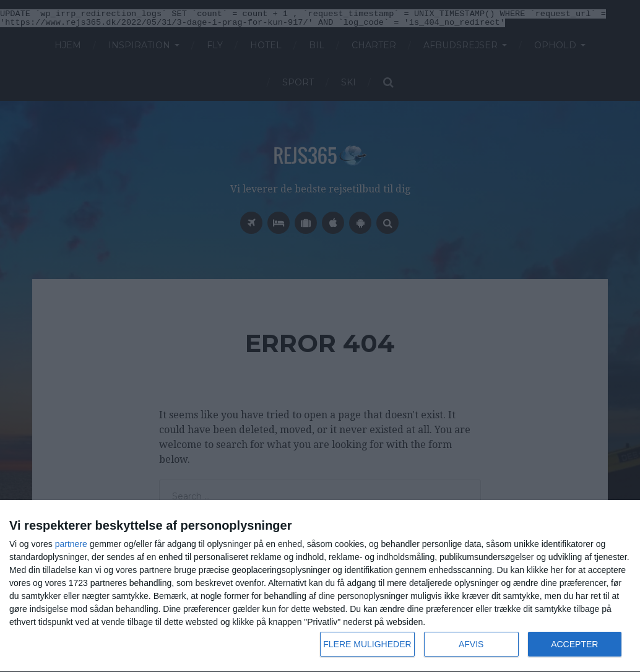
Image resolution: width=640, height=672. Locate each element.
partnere (71, 544)
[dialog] (320, 586)
